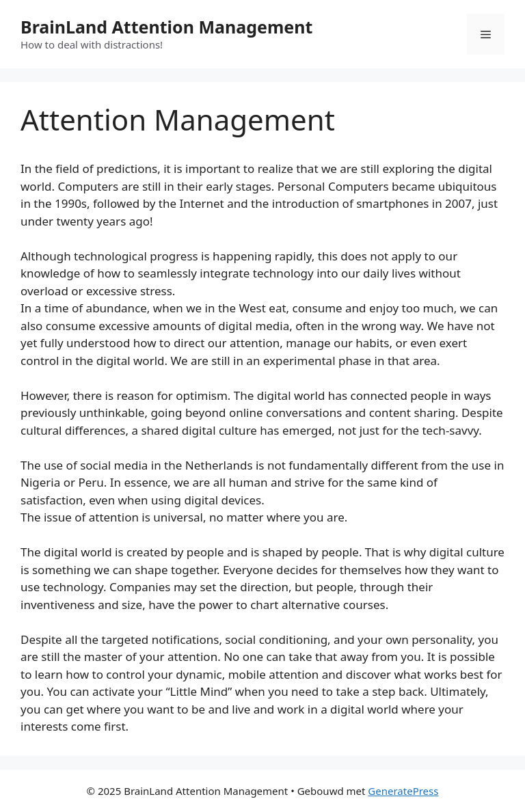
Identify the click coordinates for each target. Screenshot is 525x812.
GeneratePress (403, 791)
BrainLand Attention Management (166, 27)
